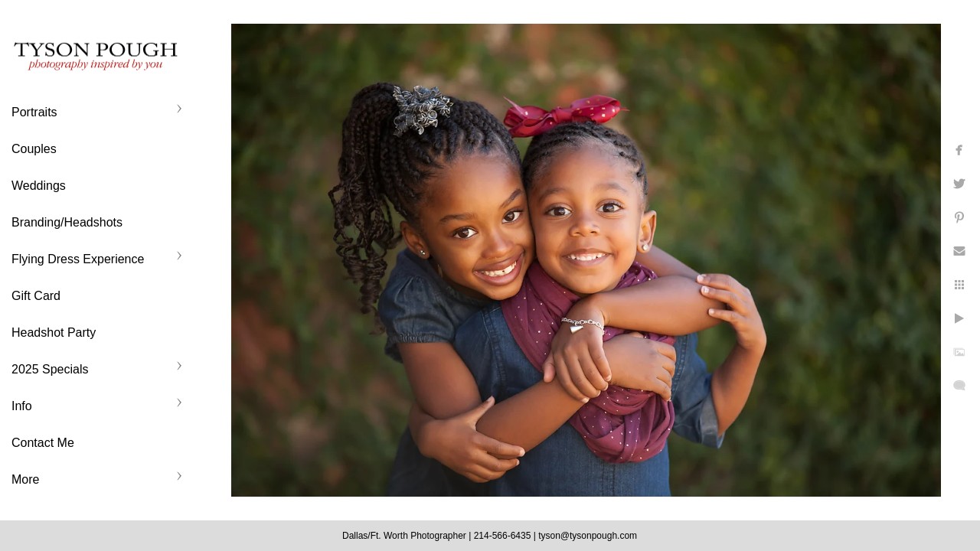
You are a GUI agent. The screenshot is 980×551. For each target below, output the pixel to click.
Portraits (34, 112)
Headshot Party (54, 333)
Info (22, 406)
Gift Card (36, 296)
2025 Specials (50, 369)
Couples (34, 149)
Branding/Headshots (67, 222)
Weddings (39, 186)
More (25, 479)
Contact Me (43, 443)
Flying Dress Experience (78, 259)
